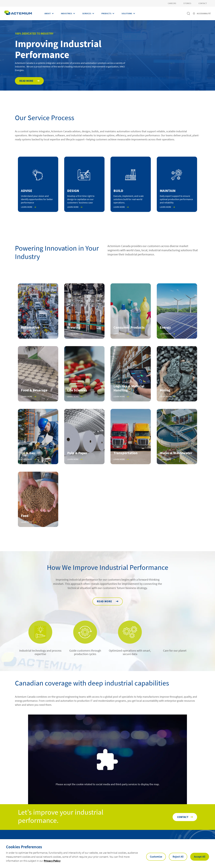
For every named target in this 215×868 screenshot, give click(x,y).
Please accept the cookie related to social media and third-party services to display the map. (108, 785)
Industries (67, 13)
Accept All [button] (200, 857)
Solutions (127, 13)
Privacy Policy (52, 861)
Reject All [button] (178, 857)
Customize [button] (156, 857)
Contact (203, 3)
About (48, 13)
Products (106, 13)
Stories (187, 3)
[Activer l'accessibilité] (202, 13)
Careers (172, 3)
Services (87, 13)
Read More (26, 82)
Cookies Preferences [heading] (24, 847)
